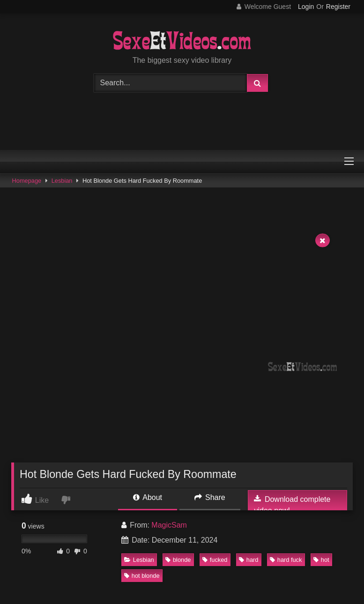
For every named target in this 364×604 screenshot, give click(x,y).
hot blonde (142, 576)
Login (306, 7)
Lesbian (62, 181)
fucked (215, 560)
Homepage (27, 181)
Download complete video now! (292, 505)
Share (210, 497)
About (148, 497)
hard (249, 560)
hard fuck (286, 560)
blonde (178, 560)
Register (338, 7)
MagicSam (169, 525)
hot (321, 560)
